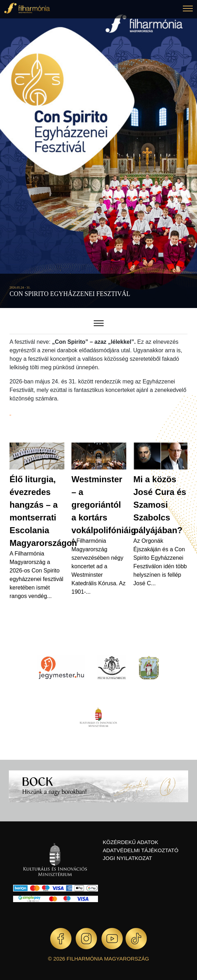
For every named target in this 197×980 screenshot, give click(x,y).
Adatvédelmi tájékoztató (141, 850)
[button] (188, 9)
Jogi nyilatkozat (128, 858)
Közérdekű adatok (131, 842)
